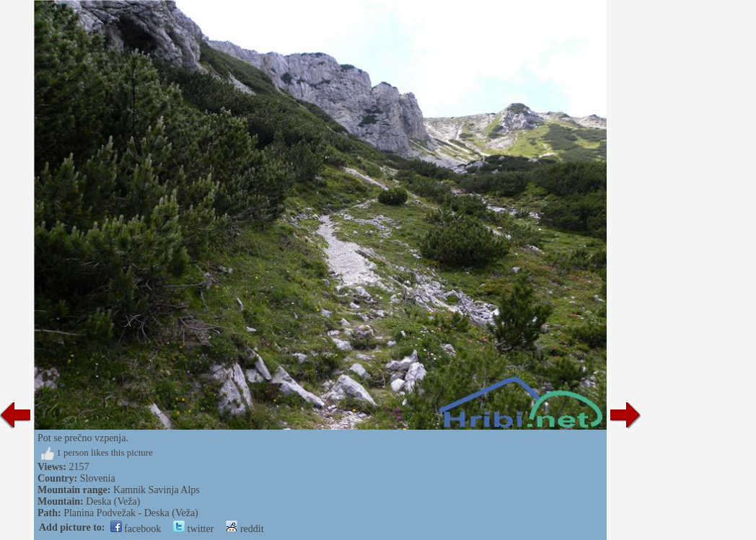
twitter (193, 529)
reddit (245, 529)
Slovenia (98, 478)
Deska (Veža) (113, 501)
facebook (136, 529)
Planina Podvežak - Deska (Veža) (131, 513)
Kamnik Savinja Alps (157, 490)
